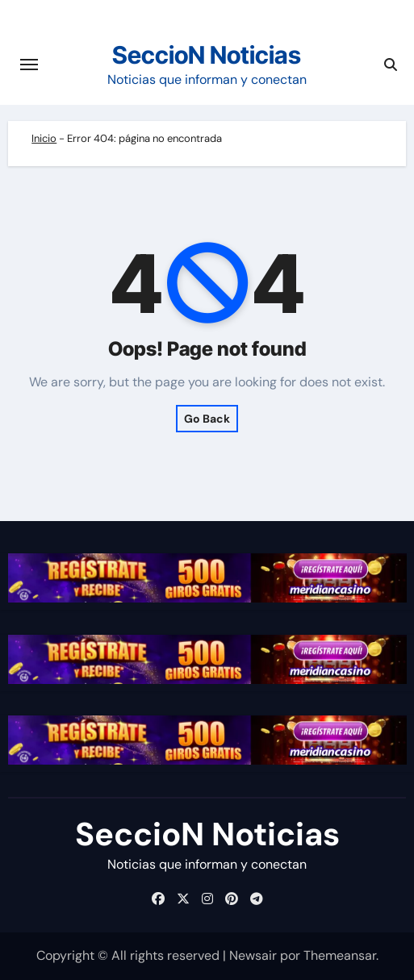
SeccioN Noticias (207, 55)
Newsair (253, 955)
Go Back (207, 419)
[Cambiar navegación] (29, 65)
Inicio (44, 138)
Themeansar (340, 955)
